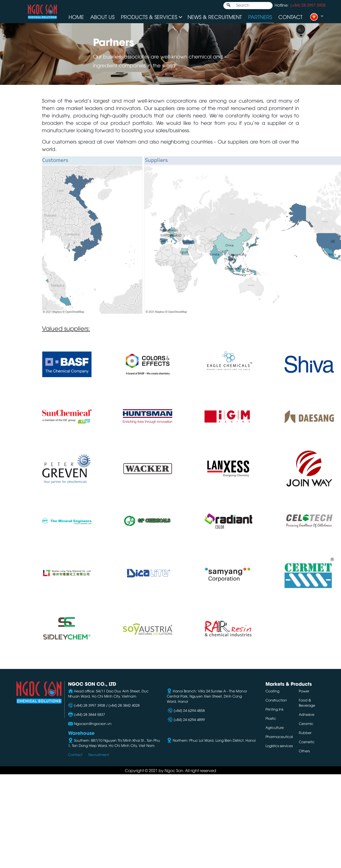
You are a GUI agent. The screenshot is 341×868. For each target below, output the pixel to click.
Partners (260, 17)
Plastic (271, 718)
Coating (272, 691)
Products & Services (149, 17)
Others (304, 751)
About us (102, 17)
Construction (276, 700)
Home (76, 17)
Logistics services (279, 746)
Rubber (305, 732)
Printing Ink (275, 709)
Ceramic (306, 723)
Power (304, 691)
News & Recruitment (215, 17)
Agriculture (275, 727)
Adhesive (307, 714)
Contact (290, 17)
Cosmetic (307, 742)
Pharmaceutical (279, 736)
